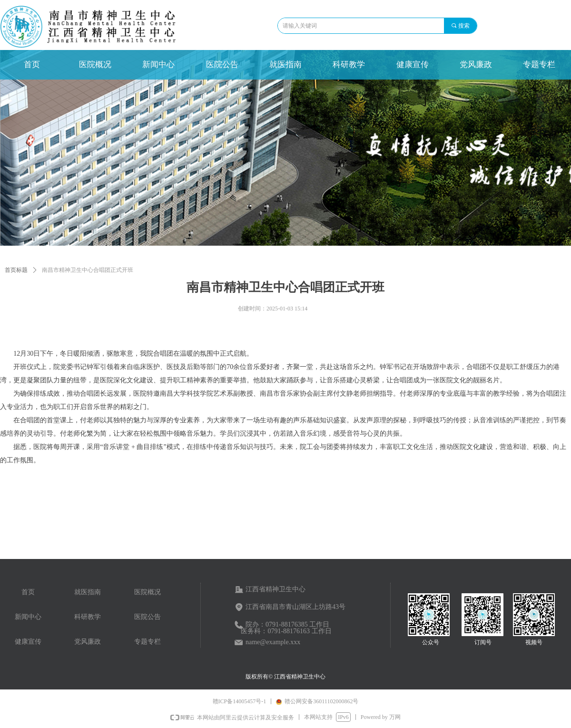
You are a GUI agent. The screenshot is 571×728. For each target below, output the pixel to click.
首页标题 (16, 270)
